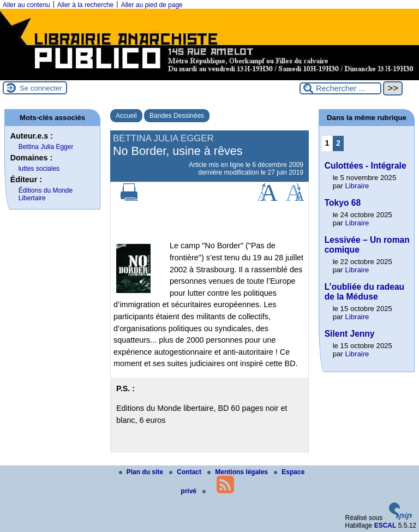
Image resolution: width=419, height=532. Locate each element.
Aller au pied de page (151, 5)
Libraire (357, 186)
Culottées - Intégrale (366, 166)
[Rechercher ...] (340, 88)
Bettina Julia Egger (46, 147)
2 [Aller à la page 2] (338, 143)
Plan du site (142, 472)
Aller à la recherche (85, 5)
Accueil (126, 116)
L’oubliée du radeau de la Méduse (364, 292)
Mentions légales (238, 472)
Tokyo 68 (343, 203)
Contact (186, 472)
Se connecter (41, 88)
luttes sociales (39, 169)
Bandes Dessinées (177, 116)
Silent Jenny (350, 334)
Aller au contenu (26, 5)
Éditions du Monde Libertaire (46, 194)
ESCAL (385, 525)
